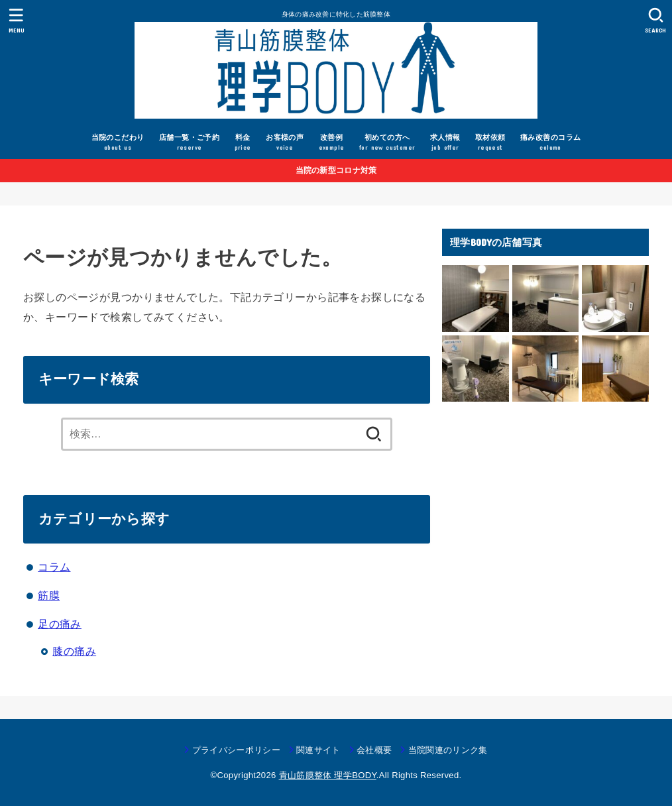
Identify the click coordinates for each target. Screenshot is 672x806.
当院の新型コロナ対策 (336, 170)
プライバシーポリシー (236, 750)
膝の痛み (74, 651)
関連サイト (318, 750)
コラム (54, 567)
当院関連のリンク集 (448, 750)
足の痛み (60, 624)
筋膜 (49, 595)
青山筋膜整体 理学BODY (328, 775)
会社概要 (374, 750)
